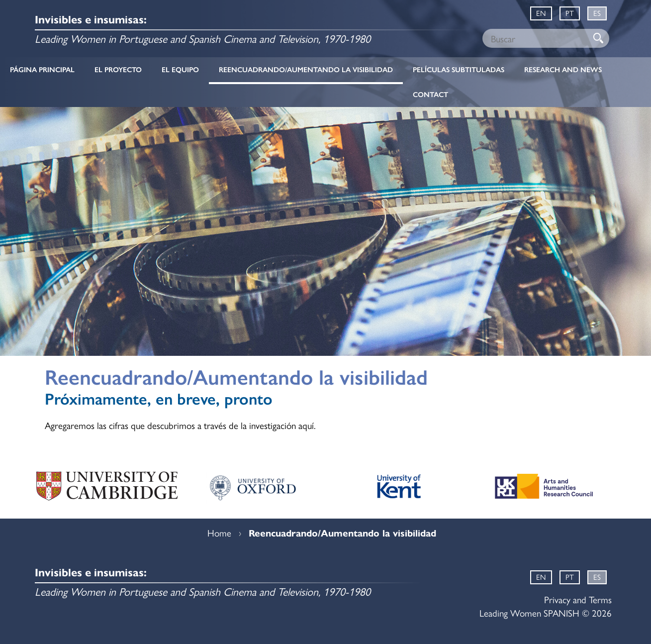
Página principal (42, 70)
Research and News (563, 70)
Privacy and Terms (578, 599)
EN (541, 13)
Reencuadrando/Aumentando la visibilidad (306, 70)
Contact (430, 95)
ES (597, 13)
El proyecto (118, 70)
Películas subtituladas (459, 70)
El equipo (180, 70)
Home (219, 533)
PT (570, 13)
